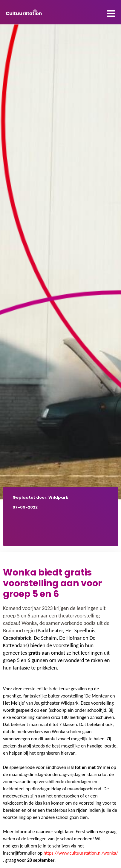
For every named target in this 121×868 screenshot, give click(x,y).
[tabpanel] (60, 263)
